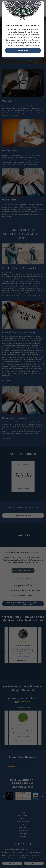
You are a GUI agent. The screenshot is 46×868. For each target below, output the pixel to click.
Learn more (23, 51)
